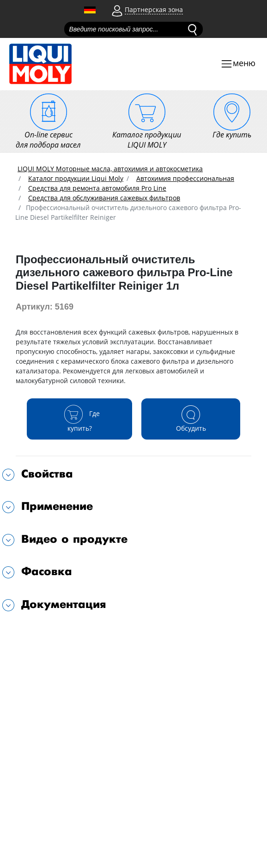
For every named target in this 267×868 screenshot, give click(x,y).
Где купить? (80, 418)
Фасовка (47, 572)
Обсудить (191, 418)
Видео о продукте (74, 539)
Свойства (47, 474)
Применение (57, 506)
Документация (64, 604)
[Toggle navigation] (238, 64)
